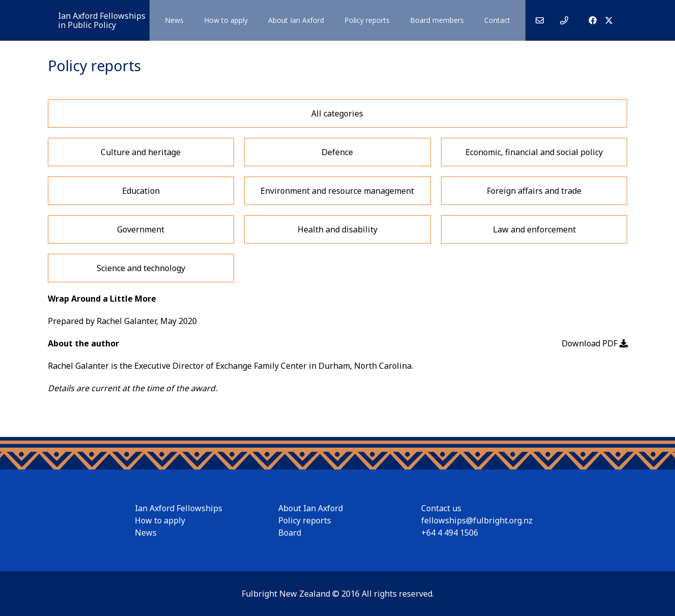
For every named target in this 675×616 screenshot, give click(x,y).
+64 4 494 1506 (450, 533)
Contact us (441, 508)
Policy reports (305, 520)
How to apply (160, 520)
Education (141, 191)
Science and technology (141, 268)
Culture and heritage (141, 152)
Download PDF (595, 343)
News (146, 533)
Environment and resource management (337, 191)
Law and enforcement (534, 229)
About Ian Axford (311, 508)
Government (141, 229)
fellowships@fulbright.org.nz (477, 520)
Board (290, 533)
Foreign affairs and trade (534, 191)
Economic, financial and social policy (534, 152)
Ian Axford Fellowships (179, 508)
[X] (609, 20)
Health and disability (338, 229)
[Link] (540, 20)
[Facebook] (593, 20)
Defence (337, 152)
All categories (337, 113)
